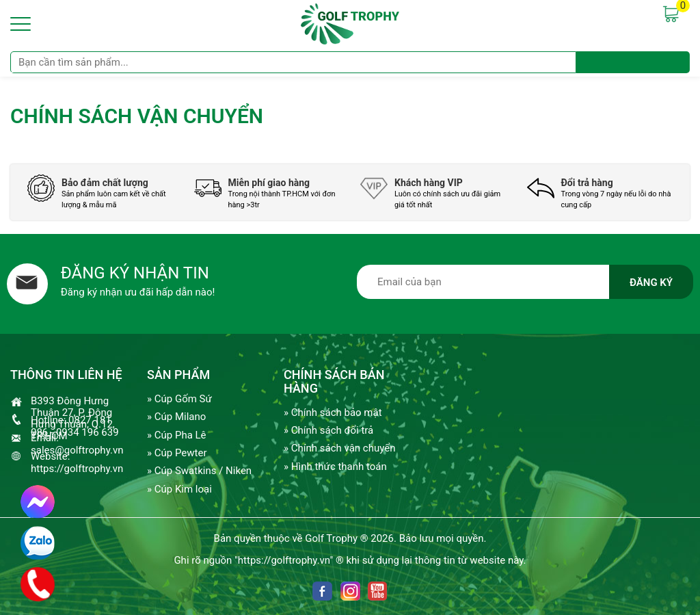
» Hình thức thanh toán (335, 467)
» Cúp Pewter (177, 453)
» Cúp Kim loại (179, 489)
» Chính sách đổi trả (328, 430)
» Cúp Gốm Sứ (179, 399)
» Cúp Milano (176, 417)
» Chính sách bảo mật (333, 413)
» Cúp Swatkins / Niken (199, 471)
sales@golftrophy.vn (77, 450)
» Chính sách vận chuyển (339, 448)
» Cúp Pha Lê (177, 435)
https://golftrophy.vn (77, 469)
